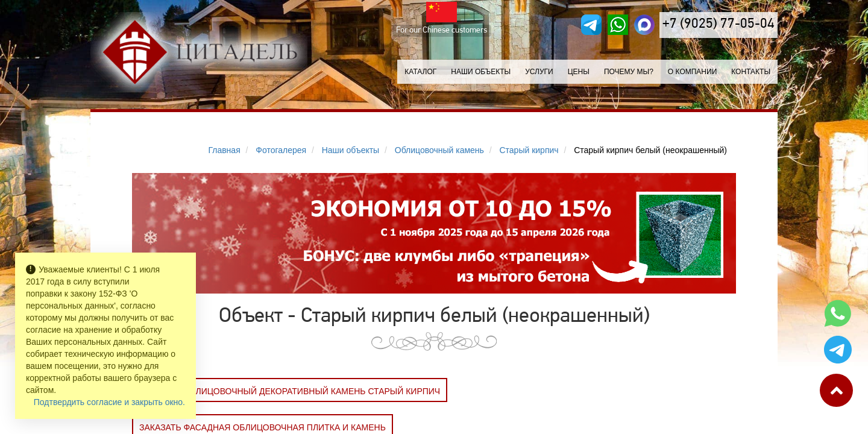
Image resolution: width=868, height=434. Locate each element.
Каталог (420, 72)
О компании (692, 72)
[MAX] (644, 25)
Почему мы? (629, 72)
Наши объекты (481, 72)
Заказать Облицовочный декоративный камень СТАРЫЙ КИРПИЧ (290, 391)
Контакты (751, 72)
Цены (579, 72)
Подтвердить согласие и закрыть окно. (109, 402)
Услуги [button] (539, 72)
